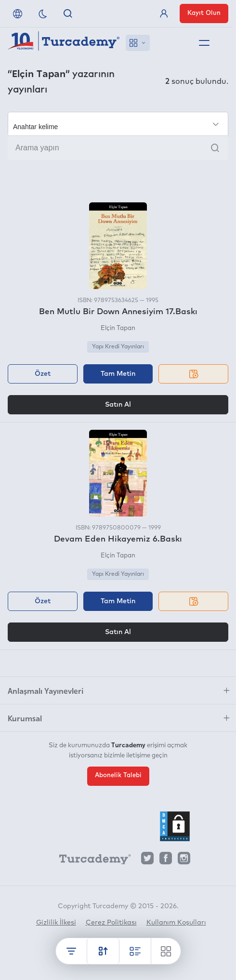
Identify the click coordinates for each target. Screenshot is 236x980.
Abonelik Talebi (118, 775)
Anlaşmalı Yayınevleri (46, 690)
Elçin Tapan (118, 328)
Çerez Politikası (111, 923)
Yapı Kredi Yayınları (118, 347)
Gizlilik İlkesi (56, 923)
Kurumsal (25, 718)
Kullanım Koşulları (176, 923)
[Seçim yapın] (118, 124)
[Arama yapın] (118, 148)
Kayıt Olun (204, 13)
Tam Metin (118, 374)
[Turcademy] (91, 861)
